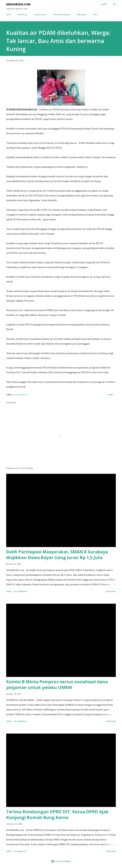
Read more (111, 591)
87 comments (20, 851)
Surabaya (23, 395)
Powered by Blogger (61, 861)
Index (15, 395)
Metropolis (82, 15)
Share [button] (110, 395)
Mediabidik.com (18, 4)
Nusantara (23, 15)
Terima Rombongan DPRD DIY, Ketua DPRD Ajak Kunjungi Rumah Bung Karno (57, 815)
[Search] (104, 4)
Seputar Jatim (40, 15)
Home (9, 15)
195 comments (20, 721)
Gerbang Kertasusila (62, 15)
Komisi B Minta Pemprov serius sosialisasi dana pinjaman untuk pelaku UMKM (57, 685)
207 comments (20, 591)
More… (96, 15)
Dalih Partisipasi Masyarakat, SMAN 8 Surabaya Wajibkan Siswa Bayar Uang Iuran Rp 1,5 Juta (57, 555)
